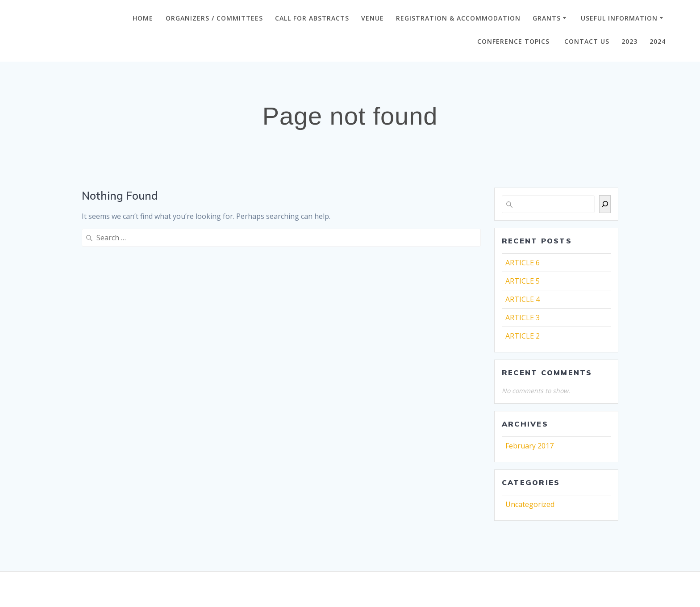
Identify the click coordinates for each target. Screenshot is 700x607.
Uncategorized (530, 504)
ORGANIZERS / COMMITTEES (214, 18)
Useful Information (619, 18)
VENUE (373, 18)
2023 (629, 41)
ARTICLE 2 (523, 336)
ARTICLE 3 (523, 318)
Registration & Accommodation (458, 18)
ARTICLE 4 (523, 299)
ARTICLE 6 (523, 263)
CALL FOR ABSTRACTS (312, 18)
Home (143, 18)
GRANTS (547, 18)
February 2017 (529, 446)
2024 (658, 41)
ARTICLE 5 (523, 281)
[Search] (605, 204)
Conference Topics (515, 41)
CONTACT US (587, 41)
